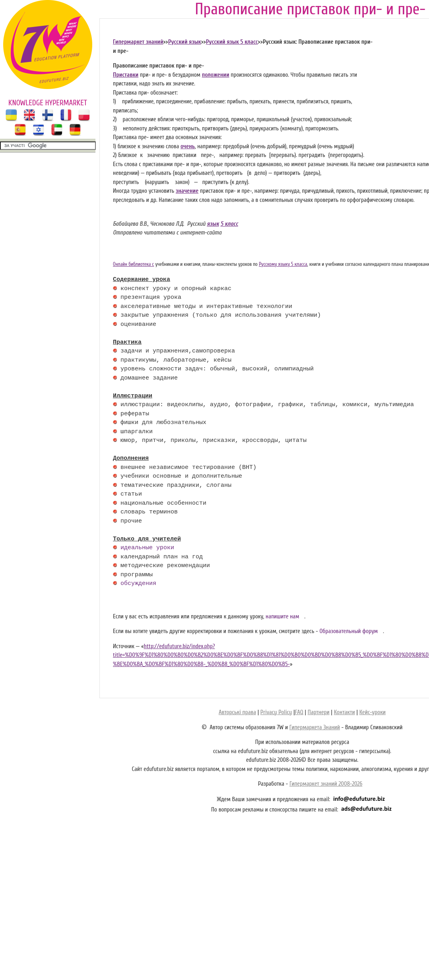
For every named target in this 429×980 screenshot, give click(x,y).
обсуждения (138, 584)
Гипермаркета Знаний (315, 727)
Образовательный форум (348, 631)
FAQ (299, 712)
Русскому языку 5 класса (283, 264)
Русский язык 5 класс (232, 42)
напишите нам (282, 617)
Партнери (319, 712)
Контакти (345, 712)
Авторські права (237, 712)
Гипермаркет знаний (138, 42)
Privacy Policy (276, 712)
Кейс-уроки (373, 712)
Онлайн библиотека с (133, 264)
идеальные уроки (147, 548)
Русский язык (185, 42)
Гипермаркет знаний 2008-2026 (326, 784)
